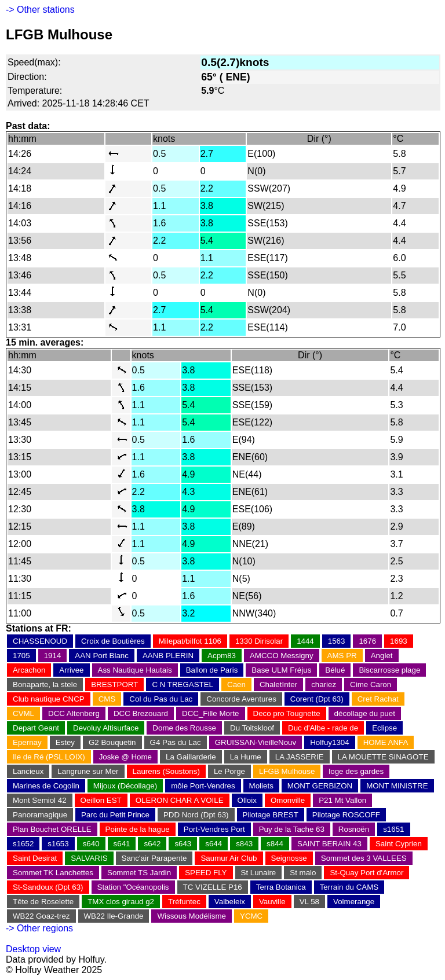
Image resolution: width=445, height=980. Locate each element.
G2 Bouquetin (112, 742)
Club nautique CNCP (49, 699)
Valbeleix (230, 902)
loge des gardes (356, 771)
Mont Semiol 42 (40, 800)
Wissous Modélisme (192, 916)
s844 (275, 844)
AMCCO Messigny (282, 656)
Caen (236, 684)
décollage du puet (365, 713)
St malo (303, 873)
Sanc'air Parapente (154, 858)
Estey (65, 742)
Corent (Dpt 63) (317, 699)
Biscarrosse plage (389, 670)
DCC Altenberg (74, 713)
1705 (21, 656)
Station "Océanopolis (133, 887)
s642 (152, 844)
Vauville (272, 902)
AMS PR (342, 656)
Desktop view (33, 949)
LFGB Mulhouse (287, 771)
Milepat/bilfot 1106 (190, 641)
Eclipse (384, 728)
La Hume (246, 757)
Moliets (261, 786)
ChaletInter (278, 684)
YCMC (251, 916)
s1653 (58, 844)
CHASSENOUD (40, 641)
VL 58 (309, 902)
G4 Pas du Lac (176, 742)
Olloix (247, 800)
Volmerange (354, 902)
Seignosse (289, 858)
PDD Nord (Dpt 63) (196, 815)
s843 (244, 844)
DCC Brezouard (141, 713)
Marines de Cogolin (46, 786)
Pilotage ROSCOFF (346, 815)
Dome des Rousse (184, 728)
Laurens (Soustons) (166, 771)
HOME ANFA (386, 742)
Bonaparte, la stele (45, 684)
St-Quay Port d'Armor (366, 873)
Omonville (288, 800)
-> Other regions (39, 928)
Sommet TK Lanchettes (53, 873)
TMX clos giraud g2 (121, 902)
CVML (23, 713)
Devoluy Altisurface (106, 728)
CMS (107, 699)
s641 (122, 844)
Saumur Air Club (229, 858)
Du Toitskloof (252, 728)
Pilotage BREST (271, 815)
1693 (399, 641)
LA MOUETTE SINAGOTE (383, 757)
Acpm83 (222, 656)
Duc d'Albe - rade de (323, 728)
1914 (53, 656)
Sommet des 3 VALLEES (364, 858)
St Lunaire (259, 873)
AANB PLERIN (168, 656)
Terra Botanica (281, 887)
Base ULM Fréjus (281, 670)
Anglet (382, 656)
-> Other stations (40, 10)
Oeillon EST (101, 800)
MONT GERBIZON (320, 786)
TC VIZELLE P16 (213, 887)
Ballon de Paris (212, 670)
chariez (324, 684)
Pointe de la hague (138, 829)
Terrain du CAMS (349, 887)
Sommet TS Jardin (139, 873)
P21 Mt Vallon (342, 800)
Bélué (335, 670)
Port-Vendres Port (214, 829)
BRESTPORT (114, 684)
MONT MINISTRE (397, 786)
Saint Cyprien (399, 844)
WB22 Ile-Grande (114, 916)
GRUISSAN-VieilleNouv (256, 742)
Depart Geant (36, 728)
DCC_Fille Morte (211, 713)
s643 (183, 844)
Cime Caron (371, 684)
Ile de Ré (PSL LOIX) (49, 757)
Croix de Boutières (113, 641)
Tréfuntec (184, 902)
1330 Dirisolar (259, 641)
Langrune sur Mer (88, 771)
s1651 (393, 829)
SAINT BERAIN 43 (329, 844)
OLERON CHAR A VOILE (180, 800)
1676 (367, 641)
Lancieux (28, 771)
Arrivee (71, 670)
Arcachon (29, 670)
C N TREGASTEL (183, 684)
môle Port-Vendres (203, 786)
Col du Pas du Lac (161, 699)
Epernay (27, 742)
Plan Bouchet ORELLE (52, 829)
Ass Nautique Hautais (135, 670)
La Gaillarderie (191, 757)
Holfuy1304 (329, 742)
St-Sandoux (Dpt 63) (48, 887)
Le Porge (229, 771)
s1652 (23, 844)
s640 (91, 844)
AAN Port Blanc (102, 656)
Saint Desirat (35, 858)
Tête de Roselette (43, 902)
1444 (305, 641)
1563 (337, 641)
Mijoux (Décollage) (125, 786)
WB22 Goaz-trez (41, 916)
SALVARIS (89, 858)
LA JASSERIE (300, 757)
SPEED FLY (206, 873)
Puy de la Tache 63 (292, 829)
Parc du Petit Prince (115, 815)
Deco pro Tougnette (287, 713)
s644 (214, 844)
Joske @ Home (125, 757)
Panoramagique (40, 815)
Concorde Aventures (241, 699)
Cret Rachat (378, 699)
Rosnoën (354, 829)
